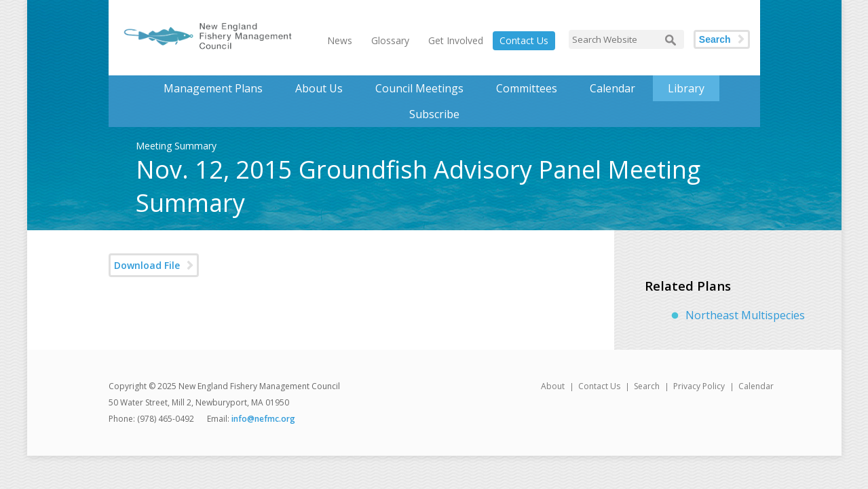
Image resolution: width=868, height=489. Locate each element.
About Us (319, 88)
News (340, 40)
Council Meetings (419, 88)
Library (686, 88)
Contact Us (524, 40)
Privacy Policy (699, 386)
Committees (527, 88)
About (553, 386)
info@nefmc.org (263, 419)
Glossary (390, 40)
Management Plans (213, 88)
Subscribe (434, 114)
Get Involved (456, 40)
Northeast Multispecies (745, 315)
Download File (147, 265)
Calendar (612, 88)
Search (715, 39)
